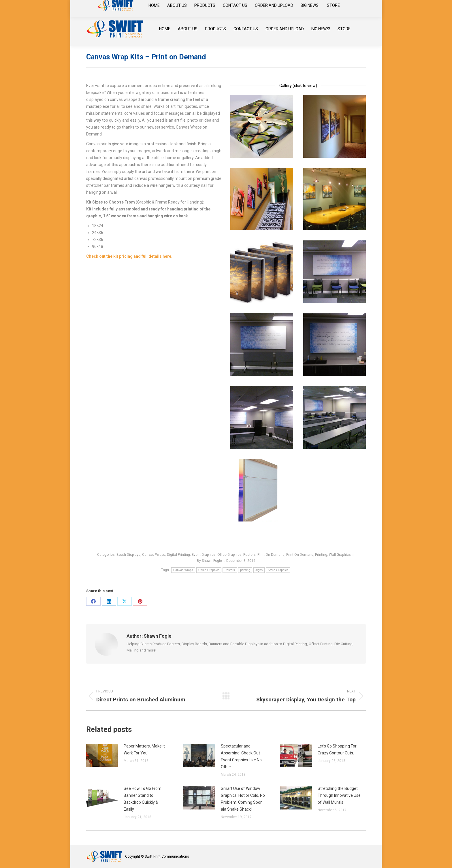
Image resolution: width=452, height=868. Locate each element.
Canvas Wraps (154, 555)
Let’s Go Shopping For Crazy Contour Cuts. (337, 750)
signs (259, 570)
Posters (249, 555)
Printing (321, 555)
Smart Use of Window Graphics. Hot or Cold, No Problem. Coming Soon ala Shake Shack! (243, 799)
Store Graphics (278, 570)
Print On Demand (271, 555)
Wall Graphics (340, 555)
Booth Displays (128, 555)
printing (245, 570)
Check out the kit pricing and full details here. (129, 256)
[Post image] (102, 756)
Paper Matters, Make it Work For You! (144, 750)
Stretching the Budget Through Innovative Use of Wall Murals (339, 795)
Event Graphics (204, 555)
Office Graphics (229, 555)
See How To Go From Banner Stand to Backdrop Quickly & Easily (143, 799)
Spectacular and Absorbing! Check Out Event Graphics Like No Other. (241, 756)
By (209, 561)
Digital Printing (178, 555)
